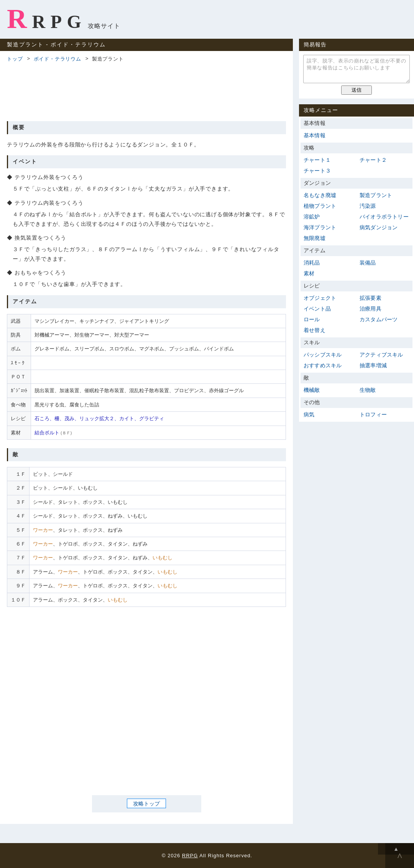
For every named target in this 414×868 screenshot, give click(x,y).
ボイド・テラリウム (58, 59)
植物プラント (320, 206)
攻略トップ (146, 803)
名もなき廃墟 (320, 195)
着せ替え (315, 330)
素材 (309, 273)
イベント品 (317, 309)
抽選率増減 (373, 365)
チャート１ (317, 160)
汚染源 (368, 206)
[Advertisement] (146, 90)
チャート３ (317, 171)
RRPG (47, 19)
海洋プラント (320, 227)
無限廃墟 (315, 238)
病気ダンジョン (379, 227)
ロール (312, 319)
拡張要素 (370, 298)
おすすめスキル (323, 365)
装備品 (368, 263)
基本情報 (315, 135)
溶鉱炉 (312, 217)
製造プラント (376, 195)
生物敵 (368, 390)
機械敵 (312, 390)
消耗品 (312, 263)
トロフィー (373, 414)
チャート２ (373, 160)
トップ (15, 59)
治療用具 (370, 309)
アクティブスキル (381, 355)
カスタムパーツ (379, 319)
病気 (309, 414)
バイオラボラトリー (384, 217)
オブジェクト (320, 298)
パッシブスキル (323, 355)
